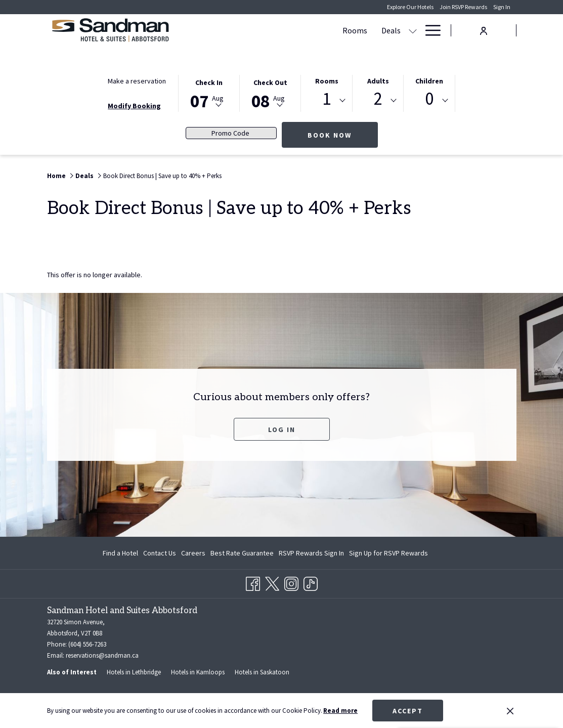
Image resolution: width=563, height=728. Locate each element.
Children (429, 81)
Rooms (327, 81)
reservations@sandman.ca (102, 655)
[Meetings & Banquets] (327, 30)
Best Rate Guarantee (242, 553)
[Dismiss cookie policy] (510, 711)
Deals (84, 176)
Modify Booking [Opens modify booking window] (134, 106)
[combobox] (327, 101)
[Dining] (399, 30)
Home (56, 176)
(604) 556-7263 (87, 644)
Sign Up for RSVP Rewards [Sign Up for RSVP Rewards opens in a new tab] (388, 554)
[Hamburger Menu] (429, 30)
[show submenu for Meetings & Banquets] (376, 30)
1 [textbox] (327, 99)
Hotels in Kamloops (198, 672)
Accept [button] (408, 711)
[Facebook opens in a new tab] (253, 582)
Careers (193, 553)
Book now (343, 135)
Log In (299, 429)
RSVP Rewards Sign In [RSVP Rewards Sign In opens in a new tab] (311, 554)
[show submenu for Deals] (278, 30)
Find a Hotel (120, 553)
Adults (378, 81)
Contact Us (160, 553)
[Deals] (256, 30)
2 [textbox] (378, 99)
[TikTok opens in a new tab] (311, 582)
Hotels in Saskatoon (262, 672)
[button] (209, 93)
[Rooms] (220, 30)
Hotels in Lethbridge (134, 672)
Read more (340, 711)
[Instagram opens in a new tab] (291, 582)
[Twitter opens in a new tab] (272, 582)
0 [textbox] (429, 99)
